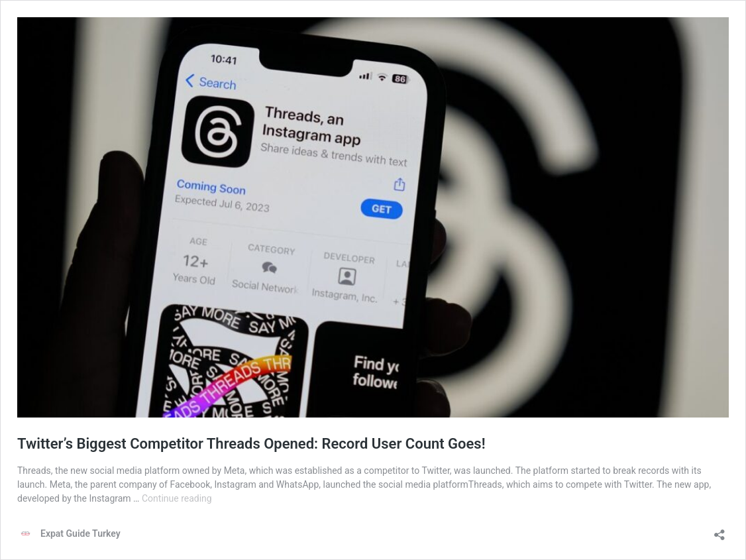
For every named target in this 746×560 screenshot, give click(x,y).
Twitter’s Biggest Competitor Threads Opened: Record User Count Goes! (251, 444)
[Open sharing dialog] (719, 531)
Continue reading (177, 498)
